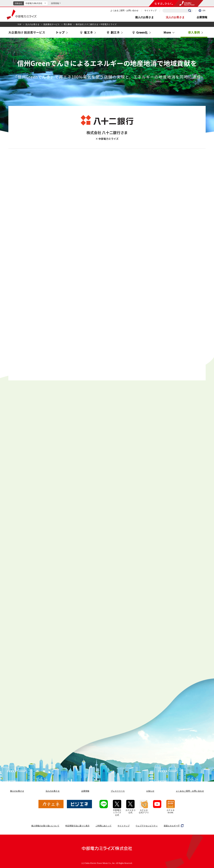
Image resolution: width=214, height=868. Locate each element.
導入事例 (68, 24)
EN (202, 11)
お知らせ (150, 791)
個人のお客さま (144, 17)
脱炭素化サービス (51, 24)
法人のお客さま (175, 17)
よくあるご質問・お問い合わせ (124, 11)
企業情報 (202, 17)
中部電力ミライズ (22, 15)
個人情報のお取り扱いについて (45, 826)
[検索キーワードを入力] (178, 11)
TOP (19, 24)
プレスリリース (118, 791)
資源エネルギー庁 (173, 826)
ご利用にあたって (103, 826)
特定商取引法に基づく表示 (77, 826)
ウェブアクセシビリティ (147, 826)
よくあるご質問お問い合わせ (190, 791)
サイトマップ (150, 11)
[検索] (190, 11)
